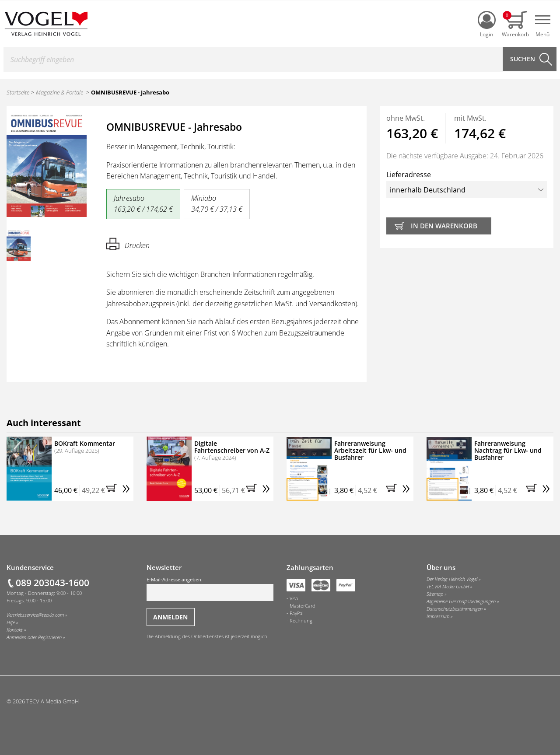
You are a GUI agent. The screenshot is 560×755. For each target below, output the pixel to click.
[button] (113, 490)
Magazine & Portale (59, 92)
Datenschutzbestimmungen (455, 609)
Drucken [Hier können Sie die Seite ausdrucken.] (128, 244)
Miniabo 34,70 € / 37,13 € (217, 204)
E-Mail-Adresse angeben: (210, 589)
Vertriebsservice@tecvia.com (35, 615)
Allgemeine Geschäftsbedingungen (461, 601)
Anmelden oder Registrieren (34, 637)
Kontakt (15, 630)
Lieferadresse (467, 184)
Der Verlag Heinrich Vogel (452, 579)
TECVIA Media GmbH (448, 587)
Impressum (438, 616)
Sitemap (435, 594)
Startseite (18, 92)
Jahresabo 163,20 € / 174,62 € (143, 204)
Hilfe (11, 622)
